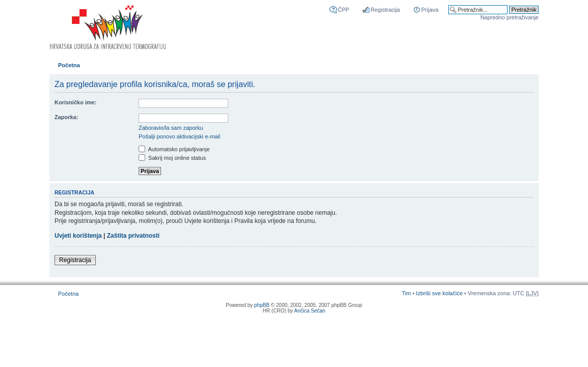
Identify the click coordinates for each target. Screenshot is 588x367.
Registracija (385, 10)
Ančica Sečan (310, 311)
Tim (406, 293)
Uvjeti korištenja (78, 236)
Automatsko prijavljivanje (174, 149)
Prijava (430, 10)
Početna (69, 65)
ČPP (344, 10)
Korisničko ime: (76, 102)
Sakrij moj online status (172, 158)
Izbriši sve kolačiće (439, 293)
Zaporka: (66, 117)
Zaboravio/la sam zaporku (171, 128)
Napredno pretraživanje (510, 17)
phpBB (262, 305)
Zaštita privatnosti (133, 236)
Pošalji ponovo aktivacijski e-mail (179, 136)
